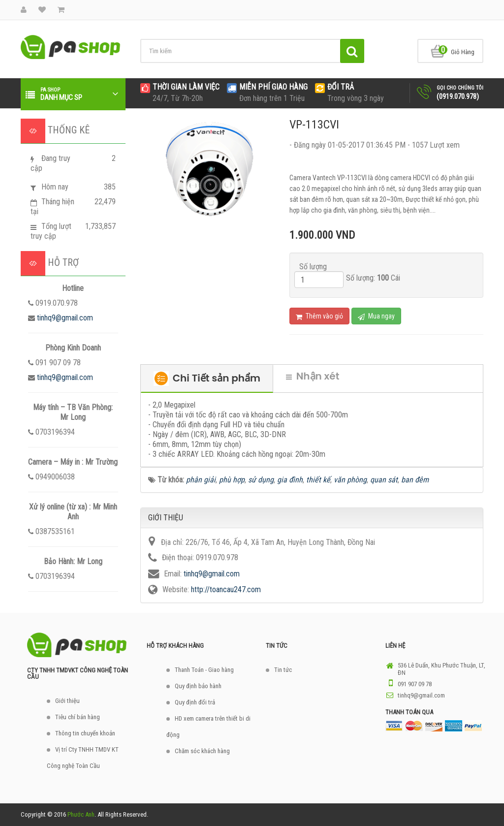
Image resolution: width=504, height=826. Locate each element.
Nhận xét (313, 376)
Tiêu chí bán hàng (78, 717)
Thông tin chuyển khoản (85, 733)
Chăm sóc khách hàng (202, 751)
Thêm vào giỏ (319, 316)
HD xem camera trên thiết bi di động (208, 727)
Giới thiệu (67, 701)
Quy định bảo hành (198, 686)
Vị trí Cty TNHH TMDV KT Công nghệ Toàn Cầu (83, 758)
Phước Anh (81, 814)
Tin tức (283, 670)
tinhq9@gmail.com (65, 318)
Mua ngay (376, 316)
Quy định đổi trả (195, 702)
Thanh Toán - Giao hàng (204, 670)
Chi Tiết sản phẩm (207, 379)
